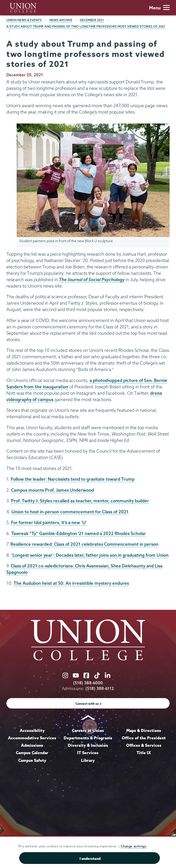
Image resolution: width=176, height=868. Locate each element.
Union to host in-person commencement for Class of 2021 (70, 512)
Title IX (144, 753)
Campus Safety (32, 760)
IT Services (88, 753)
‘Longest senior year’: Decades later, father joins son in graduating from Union (90, 555)
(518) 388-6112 (100, 689)
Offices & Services (144, 745)
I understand (90, 859)
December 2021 (92, 20)
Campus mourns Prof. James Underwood (52, 490)
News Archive (61, 20)
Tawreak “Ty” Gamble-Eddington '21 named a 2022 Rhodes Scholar (79, 533)
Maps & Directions (144, 730)
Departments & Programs (88, 738)
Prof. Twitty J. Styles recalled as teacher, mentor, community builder (80, 501)
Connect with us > (89, 704)
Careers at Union (88, 730)
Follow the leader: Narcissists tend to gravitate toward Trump (73, 479)
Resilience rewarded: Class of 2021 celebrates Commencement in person (84, 544)
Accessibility (32, 730)
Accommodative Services (32, 738)
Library (88, 760)
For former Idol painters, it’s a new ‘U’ (49, 522)
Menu (159, 8)
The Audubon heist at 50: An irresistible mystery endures (71, 583)
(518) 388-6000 (88, 683)
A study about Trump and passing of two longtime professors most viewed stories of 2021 (86, 26)
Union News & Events (24, 20)
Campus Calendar (32, 753)
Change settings (134, 846)
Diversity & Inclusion (88, 745)
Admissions (32, 745)
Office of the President (144, 738)
